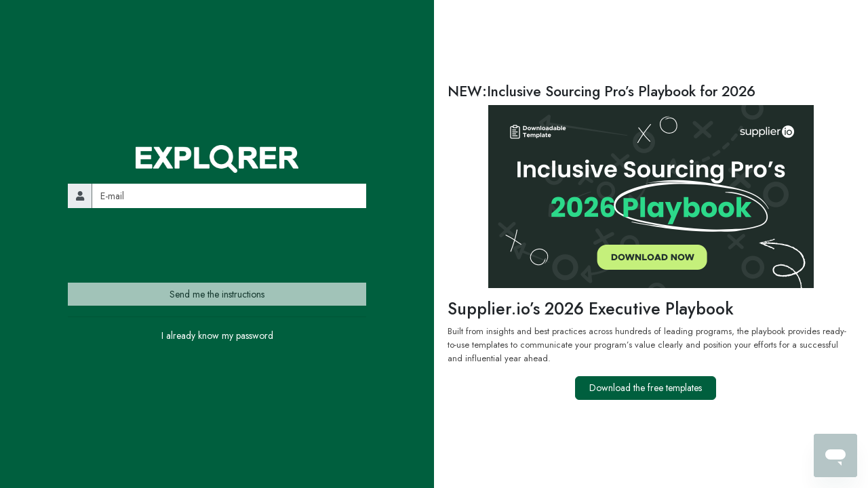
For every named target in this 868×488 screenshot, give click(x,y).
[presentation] (171, 245)
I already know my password (217, 335)
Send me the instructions (217, 294)
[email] (229, 196)
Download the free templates (646, 388)
